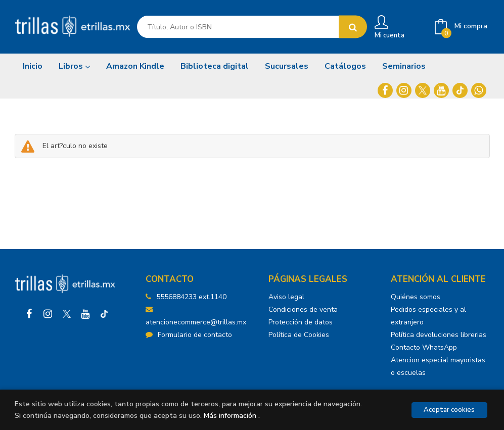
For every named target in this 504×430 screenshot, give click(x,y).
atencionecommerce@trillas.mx (196, 316)
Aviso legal (286, 297)
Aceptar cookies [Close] (449, 410)
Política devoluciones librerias (439, 335)
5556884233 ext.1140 (191, 297)
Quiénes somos (416, 297)
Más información (230, 416)
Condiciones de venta (303, 309)
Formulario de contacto (189, 335)
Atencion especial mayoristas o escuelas (438, 366)
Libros (74, 66)
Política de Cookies (299, 335)
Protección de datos (301, 322)
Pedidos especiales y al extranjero (428, 316)
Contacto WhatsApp (424, 347)
